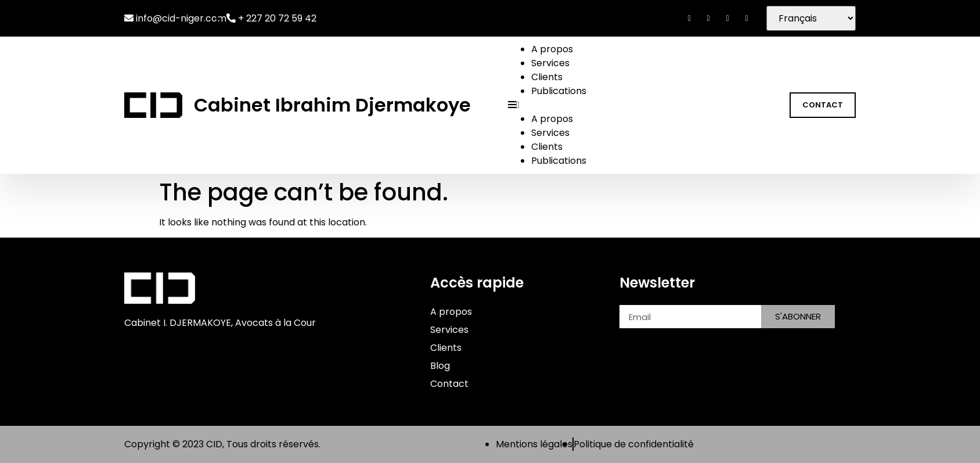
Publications (559, 91)
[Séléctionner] (811, 18)
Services (550, 63)
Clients (547, 77)
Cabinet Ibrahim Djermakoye (332, 105)
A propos (552, 49)
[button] (641, 105)
